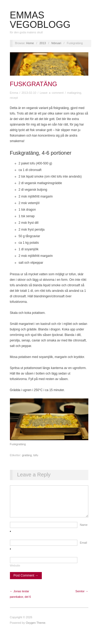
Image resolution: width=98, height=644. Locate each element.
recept (14, 98)
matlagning (74, 93)
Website (15, 571)
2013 (43, 43)
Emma (14, 93)
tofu (36, 455)
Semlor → (82, 596)
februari (56, 43)
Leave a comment (52, 93)
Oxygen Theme (36, 628)
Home (30, 43)
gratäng (27, 455)
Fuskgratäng (34, 84)
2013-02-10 (29, 93)
